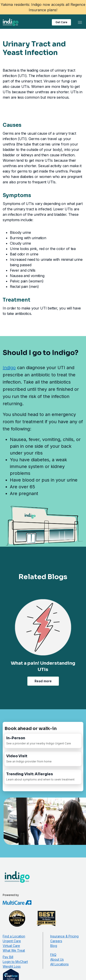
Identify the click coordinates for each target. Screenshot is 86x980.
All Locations (60, 964)
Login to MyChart (15, 962)
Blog (54, 946)
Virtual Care (11, 946)
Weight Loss (12, 966)
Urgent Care (12, 941)
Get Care (61, 22)
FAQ (53, 955)
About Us (57, 959)
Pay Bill (8, 957)
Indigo (9, 368)
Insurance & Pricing (64, 936)
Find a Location (14, 936)
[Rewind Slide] (34, 692)
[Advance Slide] (52, 692)
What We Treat (14, 950)
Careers (56, 941)
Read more (43, 681)
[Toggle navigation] (80, 22)
